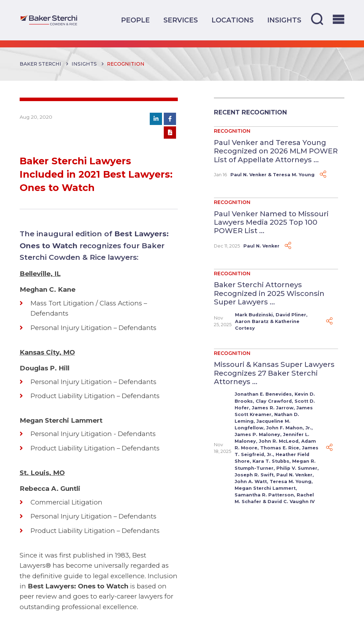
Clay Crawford (274, 401)
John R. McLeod (279, 441)
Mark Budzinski (254, 315)
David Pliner (291, 315)
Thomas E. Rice (280, 448)
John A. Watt (251, 482)
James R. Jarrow (273, 408)
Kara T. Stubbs (271, 461)
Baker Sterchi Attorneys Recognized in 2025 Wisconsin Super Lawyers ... (269, 293)
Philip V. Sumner (297, 468)
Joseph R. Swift (254, 475)
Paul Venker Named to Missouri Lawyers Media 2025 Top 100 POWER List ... (271, 222)
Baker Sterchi (41, 64)
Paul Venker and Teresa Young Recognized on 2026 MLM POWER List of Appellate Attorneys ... (276, 151)
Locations (232, 20)
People (135, 20)
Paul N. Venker (248, 175)
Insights (284, 20)
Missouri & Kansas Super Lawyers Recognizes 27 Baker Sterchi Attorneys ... (274, 373)
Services (181, 20)
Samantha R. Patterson (264, 495)
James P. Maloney (257, 434)
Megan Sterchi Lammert (265, 488)
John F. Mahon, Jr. (289, 428)
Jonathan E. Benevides (263, 394)
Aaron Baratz (252, 321)
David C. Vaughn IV (291, 502)
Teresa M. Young (294, 175)
